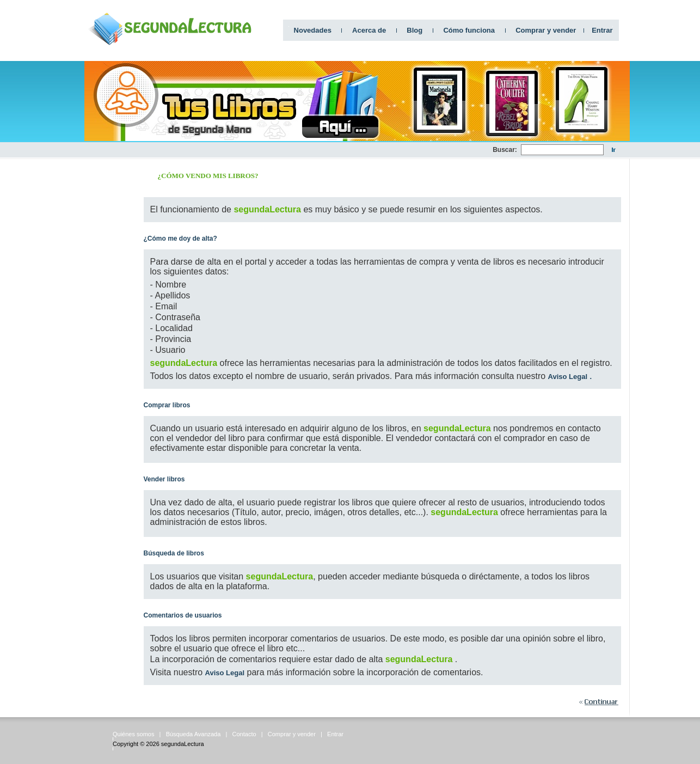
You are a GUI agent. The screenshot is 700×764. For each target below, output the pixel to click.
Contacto (244, 734)
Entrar (602, 30)
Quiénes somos (133, 734)
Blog (415, 30)
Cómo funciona (469, 30)
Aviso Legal (568, 377)
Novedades (313, 30)
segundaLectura (183, 744)
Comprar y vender (546, 30)
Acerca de (369, 30)
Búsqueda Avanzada (194, 734)
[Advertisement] (294, 150)
